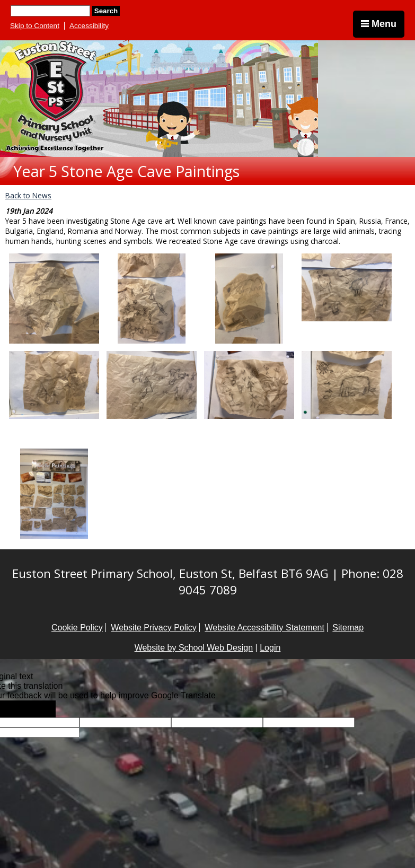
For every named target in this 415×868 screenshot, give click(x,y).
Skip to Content (35, 26)
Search (106, 11)
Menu (379, 24)
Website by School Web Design (194, 648)
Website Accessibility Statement (264, 628)
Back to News (28, 195)
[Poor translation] (39, 709)
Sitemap (348, 628)
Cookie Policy (77, 628)
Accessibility (89, 26)
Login (270, 648)
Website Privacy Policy (154, 628)
